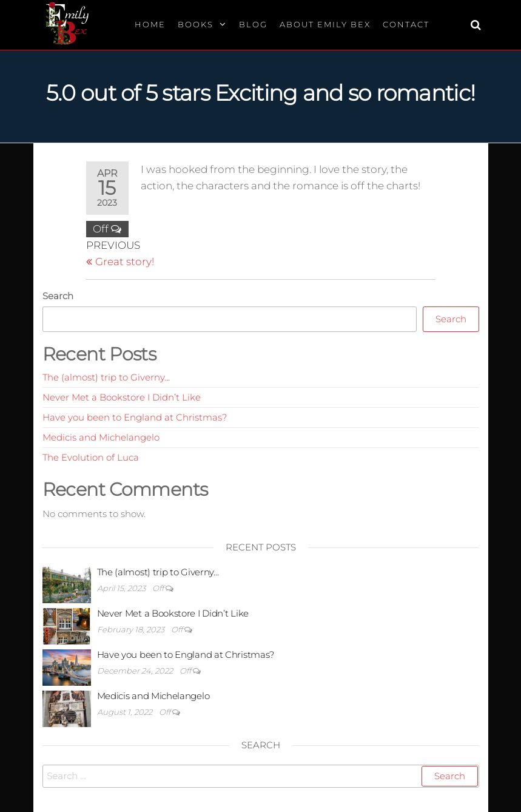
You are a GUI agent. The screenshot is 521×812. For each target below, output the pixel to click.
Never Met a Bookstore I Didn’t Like (122, 397)
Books (196, 24)
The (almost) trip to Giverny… (106, 377)
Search (58, 296)
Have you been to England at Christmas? (135, 417)
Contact (406, 24)
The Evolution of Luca (91, 457)
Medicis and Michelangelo (101, 437)
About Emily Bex (325, 24)
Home (150, 24)
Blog (253, 24)
